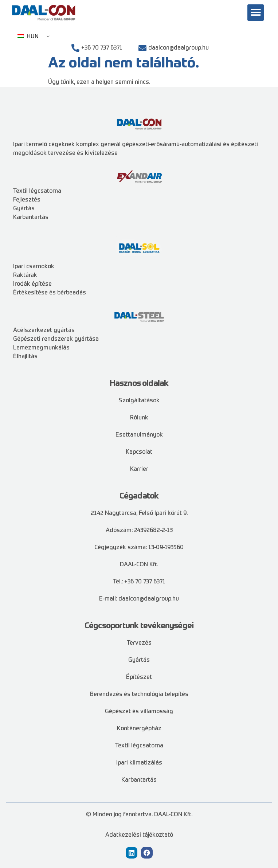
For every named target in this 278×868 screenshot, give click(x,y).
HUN (28, 37)
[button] (256, 13)
